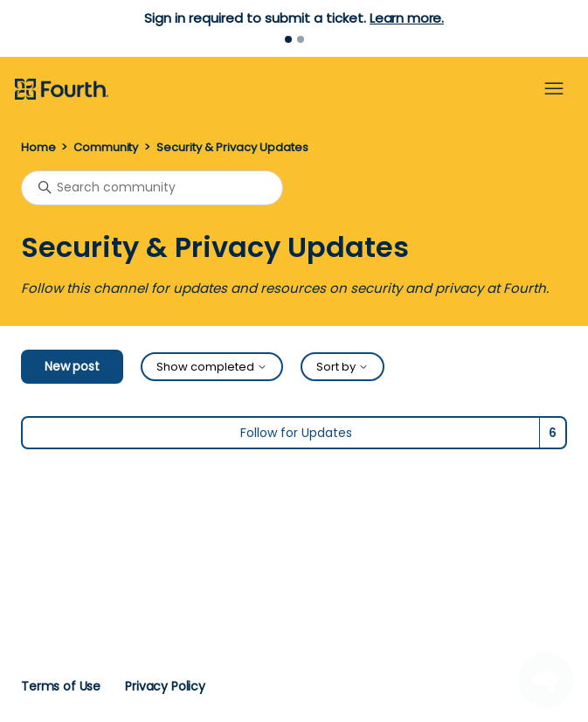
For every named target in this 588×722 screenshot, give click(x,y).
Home (38, 147)
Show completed (212, 367)
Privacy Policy (165, 686)
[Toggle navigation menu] (554, 89)
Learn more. (407, 18)
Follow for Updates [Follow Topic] (296, 433)
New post (72, 366)
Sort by (342, 367)
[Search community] (152, 188)
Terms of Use (61, 686)
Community (106, 147)
